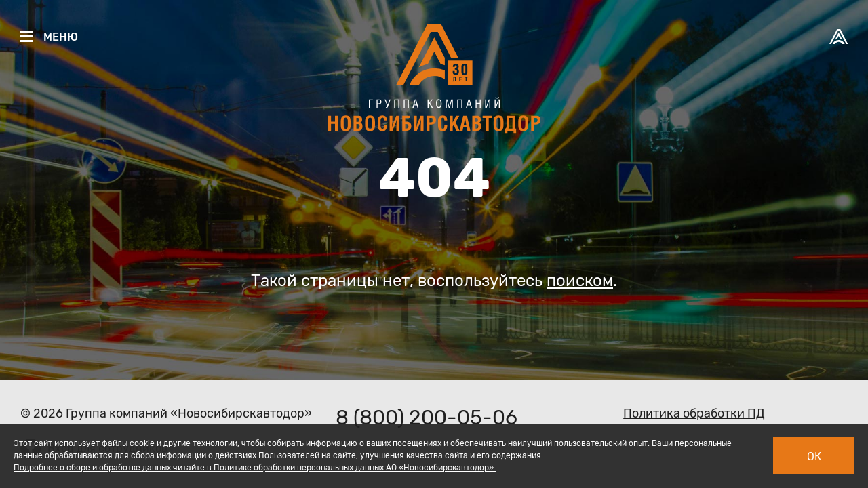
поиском (580, 281)
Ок (814, 456)
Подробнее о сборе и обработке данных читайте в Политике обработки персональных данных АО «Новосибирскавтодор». (255, 468)
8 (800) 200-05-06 (427, 418)
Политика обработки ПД (694, 413)
